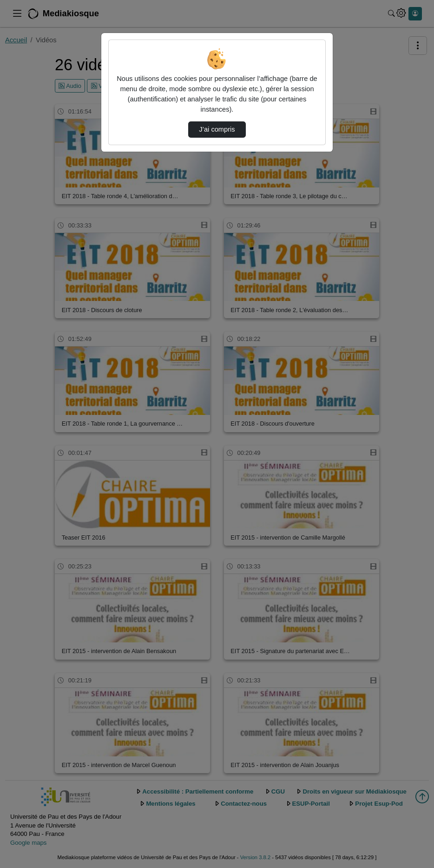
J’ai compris (217, 129)
